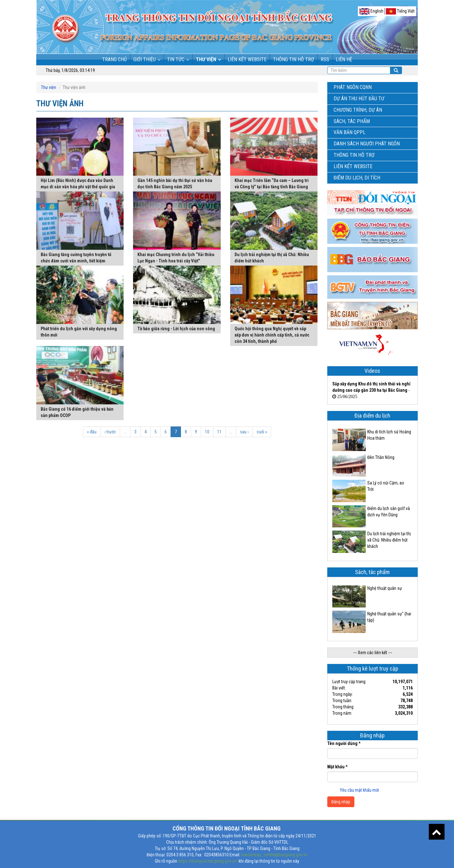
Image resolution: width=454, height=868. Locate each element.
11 (219, 432)
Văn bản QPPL (349, 132)
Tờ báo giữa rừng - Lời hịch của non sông (176, 329)
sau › (244, 432)
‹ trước (110, 432)
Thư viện (206, 59)
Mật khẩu (337, 767)
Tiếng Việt (400, 11)
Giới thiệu (145, 59)
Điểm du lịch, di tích (357, 178)
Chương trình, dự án (358, 110)
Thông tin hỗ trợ (294, 59)
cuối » (262, 432)
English (371, 11)
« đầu (92, 432)
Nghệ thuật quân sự (385, 588)
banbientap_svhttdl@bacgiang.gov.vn (274, 855)
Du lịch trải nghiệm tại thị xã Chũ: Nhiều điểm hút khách (389, 540)
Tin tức (176, 59)
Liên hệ (344, 59)
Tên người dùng (344, 743)
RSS (325, 59)
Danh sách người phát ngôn (367, 144)
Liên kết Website (247, 59)
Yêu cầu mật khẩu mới (359, 790)
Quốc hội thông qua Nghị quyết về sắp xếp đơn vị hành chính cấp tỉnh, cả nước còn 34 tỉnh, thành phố (272, 335)
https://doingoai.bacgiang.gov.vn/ (208, 861)
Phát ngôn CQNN (353, 87)
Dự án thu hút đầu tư (359, 99)
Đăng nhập (341, 802)
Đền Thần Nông (381, 457)
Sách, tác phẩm (352, 121)
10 (207, 432)
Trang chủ (114, 59)
